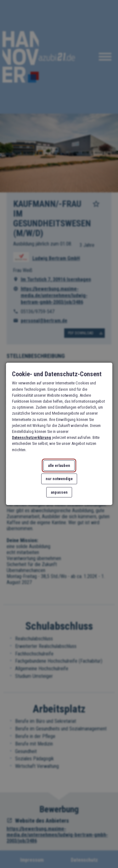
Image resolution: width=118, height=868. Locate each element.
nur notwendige (59, 479)
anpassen (59, 493)
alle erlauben (59, 465)
